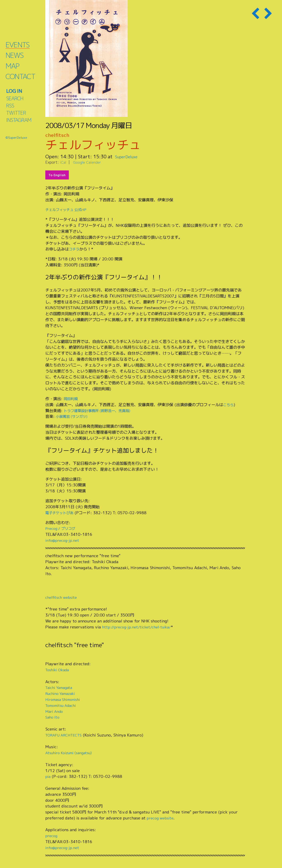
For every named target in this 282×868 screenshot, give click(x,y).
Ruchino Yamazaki (62, 693)
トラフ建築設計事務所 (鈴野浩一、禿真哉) (101, 411)
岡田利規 (71, 399)
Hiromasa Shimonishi (65, 699)
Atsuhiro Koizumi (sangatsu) (72, 753)
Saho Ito (53, 717)
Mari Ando (55, 711)
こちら (229, 405)
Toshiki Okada (59, 670)
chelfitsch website (63, 597)
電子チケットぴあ (61, 513)
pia (48, 776)
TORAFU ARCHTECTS (65, 735)
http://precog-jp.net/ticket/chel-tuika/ (140, 627)
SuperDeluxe (129, 156)
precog (52, 836)
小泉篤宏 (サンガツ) (74, 416)
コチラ (75, 249)
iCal (63, 162)
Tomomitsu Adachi (63, 705)
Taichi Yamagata (61, 687)
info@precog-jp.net (64, 540)
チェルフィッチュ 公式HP (68, 209)
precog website (161, 818)
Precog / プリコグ (62, 528)
